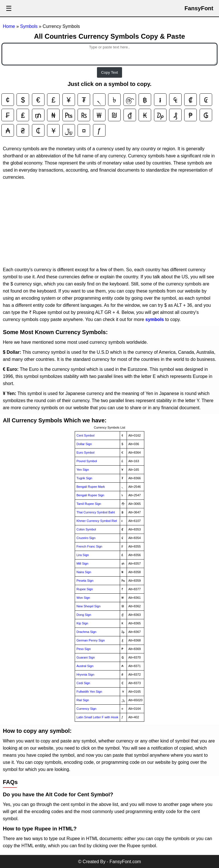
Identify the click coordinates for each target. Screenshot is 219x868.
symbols (155, 319)
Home (10, 26)
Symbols (29, 26)
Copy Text (109, 72)
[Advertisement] (109, 223)
